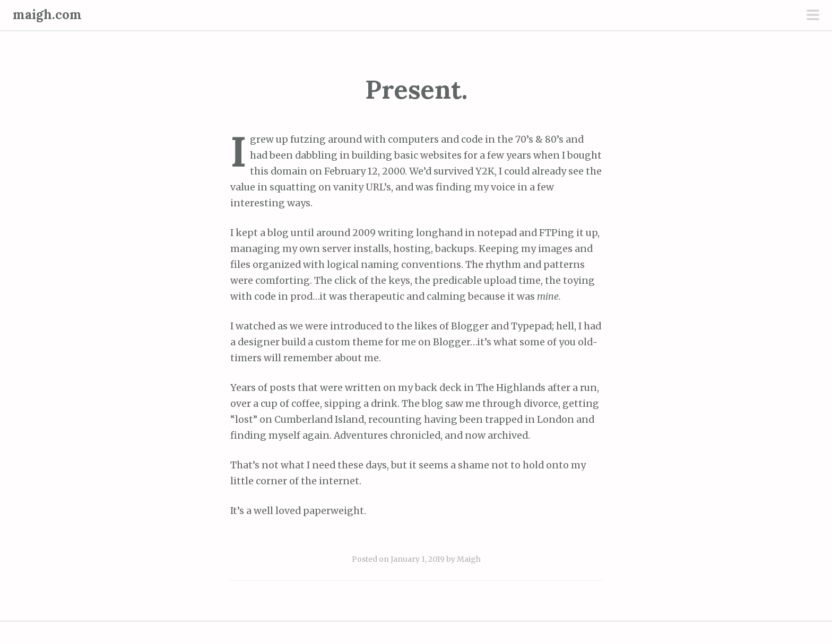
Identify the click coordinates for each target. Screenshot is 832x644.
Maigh (469, 559)
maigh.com (47, 15)
